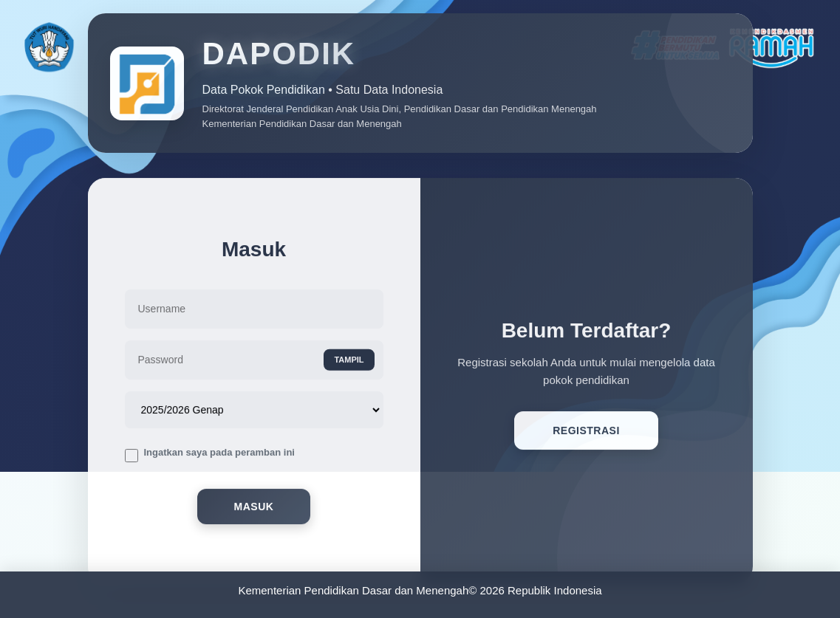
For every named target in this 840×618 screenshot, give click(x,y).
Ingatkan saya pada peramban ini (219, 454)
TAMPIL (349, 363)
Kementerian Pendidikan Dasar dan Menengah (353, 590)
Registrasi (586, 433)
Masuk (254, 509)
